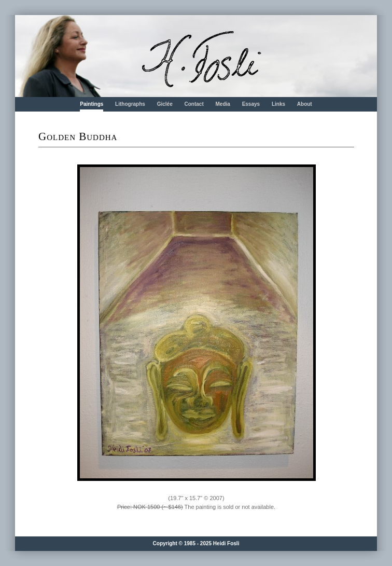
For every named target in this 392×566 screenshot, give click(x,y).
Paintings (92, 104)
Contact (194, 104)
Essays (251, 104)
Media (223, 104)
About (305, 104)
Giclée (165, 104)
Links (278, 104)
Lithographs (130, 104)
